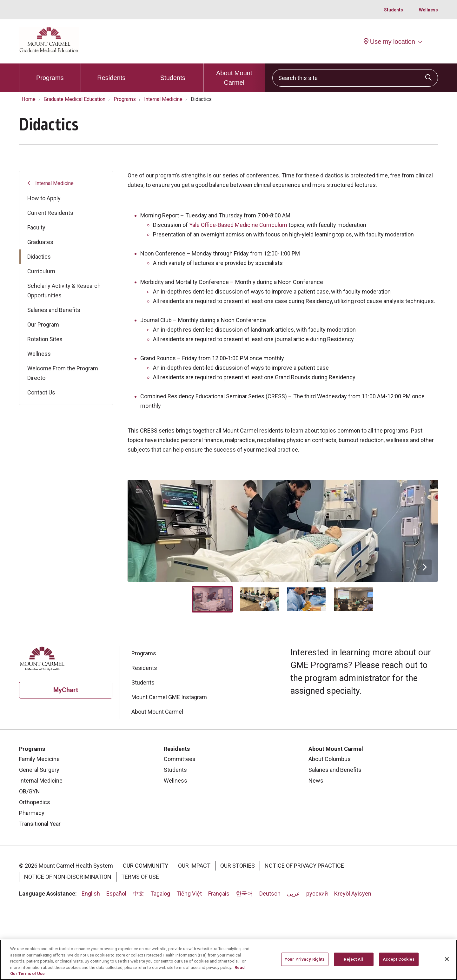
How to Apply (44, 198)
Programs (50, 72)
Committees (180, 832)
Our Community (146, 938)
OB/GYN (30, 864)
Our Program (43, 324)
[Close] (447, 960)
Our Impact (194, 938)
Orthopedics (35, 875)
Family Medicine (39, 832)
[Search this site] (355, 78)
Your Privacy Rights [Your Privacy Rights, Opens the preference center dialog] (305, 960)
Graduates (40, 242)
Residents (111, 72)
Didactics (39, 257)
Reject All (353, 960)
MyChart (66, 763)
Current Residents (50, 213)
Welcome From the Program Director (63, 373)
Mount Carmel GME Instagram (169, 770)
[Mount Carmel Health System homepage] (49, 51)
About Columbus (330, 832)
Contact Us (41, 392)
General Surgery (39, 842)
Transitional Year (40, 896)
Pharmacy (32, 886)
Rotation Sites (45, 339)
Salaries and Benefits (54, 310)
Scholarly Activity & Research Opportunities (64, 291)
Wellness (428, 10)
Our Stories (238, 938)
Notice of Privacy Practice (304, 938)
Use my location (389, 42)
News (316, 853)
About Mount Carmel (234, 75)
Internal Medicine (54, 183)
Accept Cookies (399, 960)
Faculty (36, 227)
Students (394, 10)
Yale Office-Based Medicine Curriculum (238, 225)
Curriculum (41, 271)
